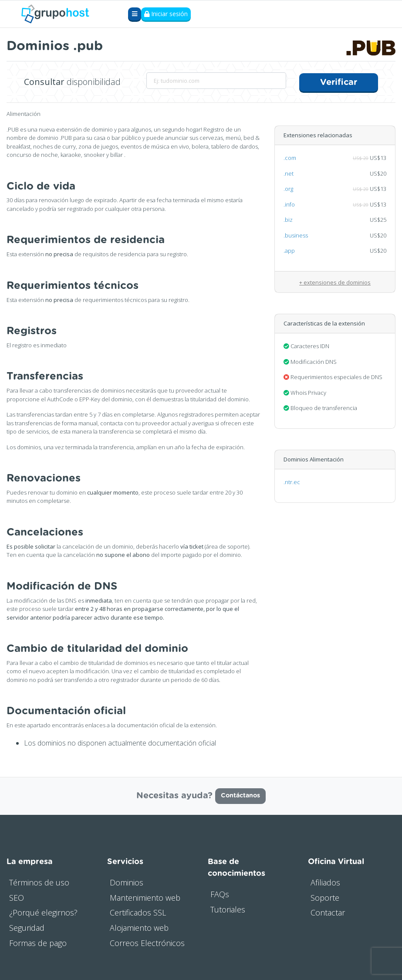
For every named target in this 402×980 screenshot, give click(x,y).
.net (289, 173)
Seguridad (27, 927)
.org (288, 188)
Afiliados (325, 881)
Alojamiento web (139, 927)
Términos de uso (39, 881)
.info (289, 203)
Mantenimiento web (145, 896)
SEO (17, 896)
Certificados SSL (138, 912)
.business (296, 234)
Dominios (127, 881)
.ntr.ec (292, 481)
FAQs (220, 893)
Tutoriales (228, 908)
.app (289, 250)
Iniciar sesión (166, 14)
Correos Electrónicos (147, 942)
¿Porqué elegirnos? (43, 912)
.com (290, 157)
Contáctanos (240, 795)
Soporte (325, 896)
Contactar (328, 912)
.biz (288, 219)
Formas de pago (38, 942)
